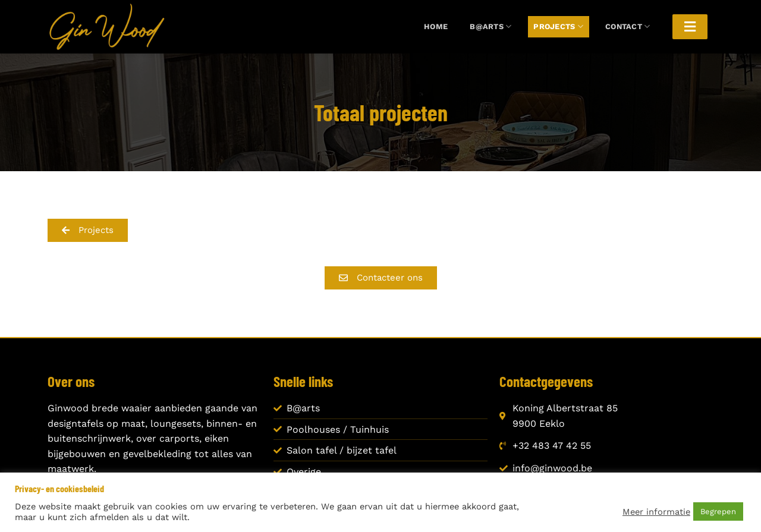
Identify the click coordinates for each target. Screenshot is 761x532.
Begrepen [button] (718, 511)
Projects (558, 26)
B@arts (490, 26)
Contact (628, 26)
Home (436, 26)
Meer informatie (656, 512)
